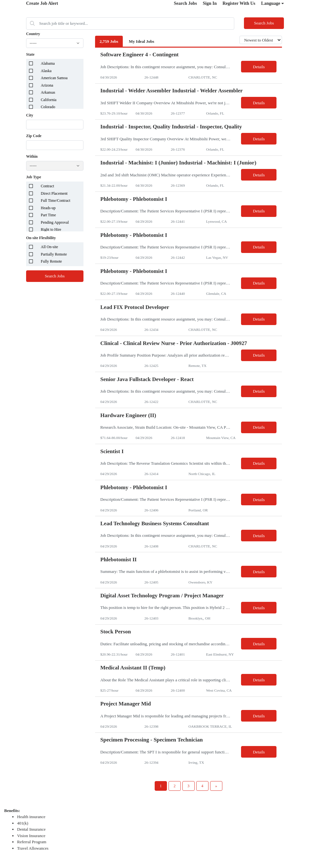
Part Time (48, 215)
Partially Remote (54, 254)
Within (32, 156)
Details (259, 67)
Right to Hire (51, 229)
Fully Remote (52, 261)
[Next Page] (216, 786)
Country (33, 34)
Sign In (210, 3)
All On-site (50, 247)
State (30, 54)
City (30, 115)
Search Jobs (186, 3)
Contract (48, 186)
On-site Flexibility (41, 238)
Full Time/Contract (56, 201)
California (49, 100)
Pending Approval (55, 222)
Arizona (47, 85)
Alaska (46, 71)
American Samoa (54, 78)
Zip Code (34, 136)
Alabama (48, 63)
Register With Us (239, 3)
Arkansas (48, 92)
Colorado (48, 107)
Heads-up (48, 208)
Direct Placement (54, 193)
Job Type (34, 177)
